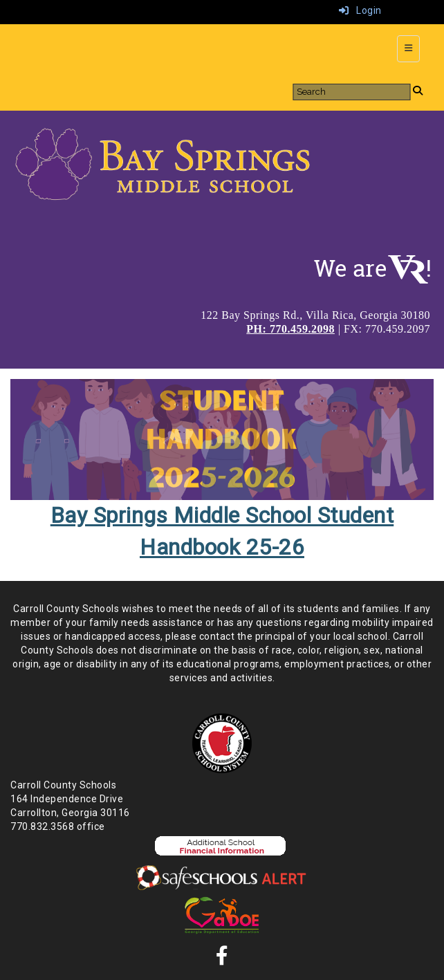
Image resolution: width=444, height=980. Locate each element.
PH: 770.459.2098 (290, 329)
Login (360, 10)
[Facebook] (222, 959)
